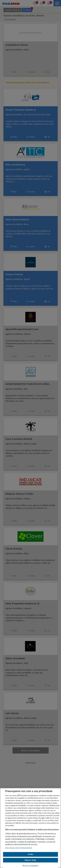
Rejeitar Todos (30, 860)
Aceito (31, 854)
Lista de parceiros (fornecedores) (19, 848)
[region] (30, 828)
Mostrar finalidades (30, 866)
